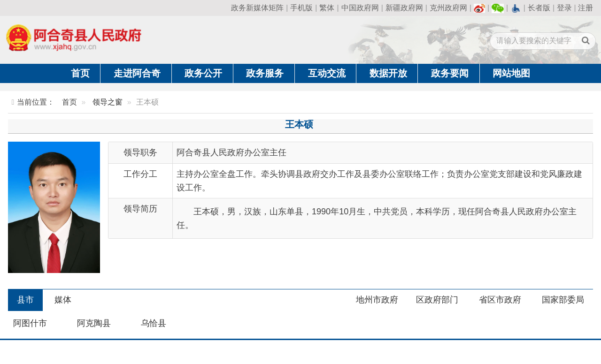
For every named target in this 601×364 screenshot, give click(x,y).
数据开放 (388, 73)
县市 (25, 300)
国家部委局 (563, 300)
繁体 (327, 8)
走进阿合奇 (137, 73)
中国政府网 (360, 8)
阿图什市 (30, 323)
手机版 (301, 8)
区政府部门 (437, 300)
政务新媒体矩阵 (257, 8)
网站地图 (511, 73)
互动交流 (327, 73)
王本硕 (299, 124)
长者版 (539, 8)
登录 (564, 8)
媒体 (63, 300)
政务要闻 (450, 73)
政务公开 (203, 73)
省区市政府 (500, 300)
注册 (586, 8)
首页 (80, 73)
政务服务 (265, 73)
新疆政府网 (404, 8)
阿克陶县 (94, 323)
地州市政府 (377, 300)
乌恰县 (154, 323)
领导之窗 (108, 102)
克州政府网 (448, 8)
